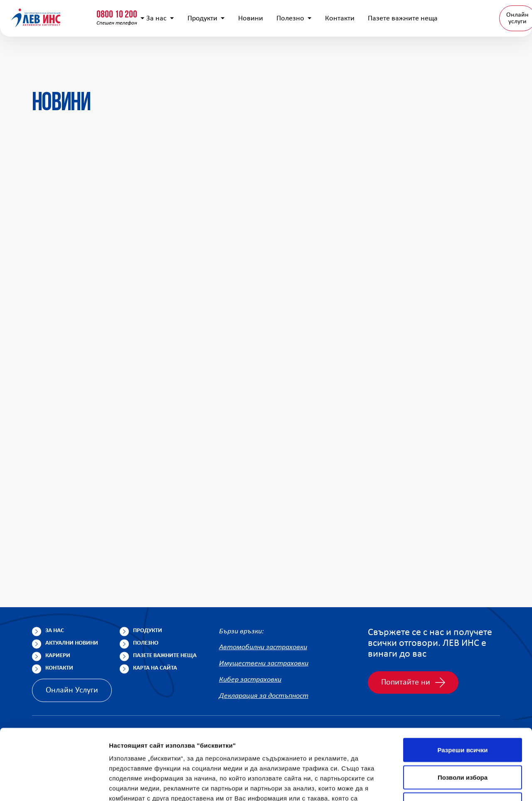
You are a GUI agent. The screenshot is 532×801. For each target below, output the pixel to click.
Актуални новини (72, 643)
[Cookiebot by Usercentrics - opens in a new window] (54, 785)
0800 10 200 (52, 11)
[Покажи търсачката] (384, 15)
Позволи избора (463, 707)
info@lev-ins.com (218, 15)
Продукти (224, 54)
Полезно (312, 54)
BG (491, 54)
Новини (268, 54)
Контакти (358, 54)
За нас (178, 54)
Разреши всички (462, 679)
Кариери (58, 656)
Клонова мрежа (496, 14)
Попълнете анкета (432, 14)
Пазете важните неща (165, 656)
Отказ (463, 734)
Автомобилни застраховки (263, 648)
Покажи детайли (134, 785)
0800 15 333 (131, 11)
